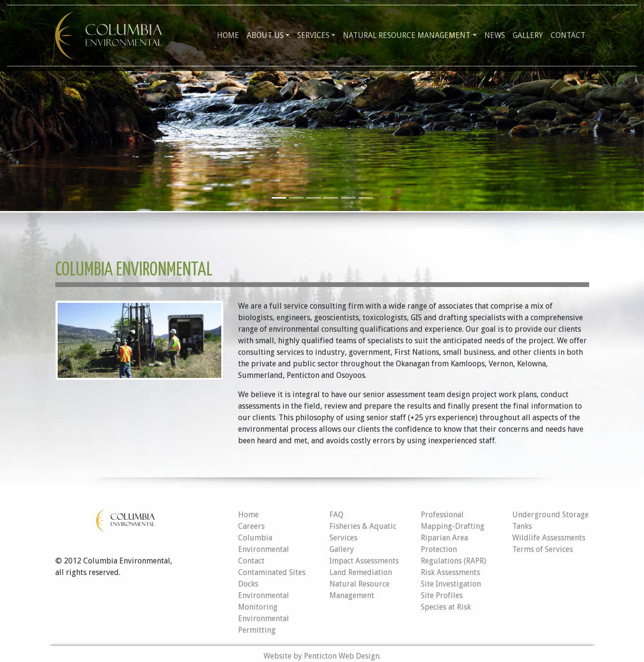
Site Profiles (442, 595)
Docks (248, 584)
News (495, 35)
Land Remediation (361, 572)
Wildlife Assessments (549, 538)
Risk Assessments (450, 572)
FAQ (336, 515)
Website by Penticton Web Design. (322, 656)
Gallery (528, 35)
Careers (251, 526)
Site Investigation (451, 584)
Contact (568, 35)
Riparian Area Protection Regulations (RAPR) (454, 549)
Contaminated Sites (272, 572)
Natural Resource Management (407, 35)
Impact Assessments (364, 561)
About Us (265, 35)
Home (228, 35)
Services (313, 35)
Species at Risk (446, 607)
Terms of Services (543, 549)
